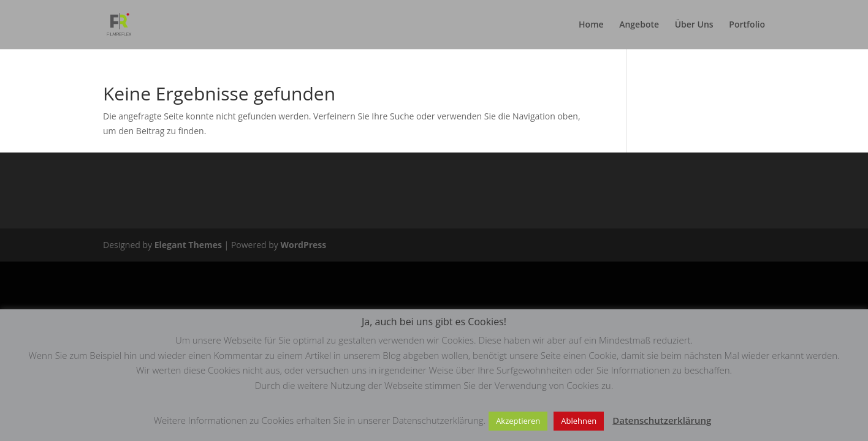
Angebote (639, 25)
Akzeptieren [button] (518, 421)
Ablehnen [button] (579, 421)
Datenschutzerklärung (662, 420)
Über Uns (694, 25)
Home (591, 25)
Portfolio (747, 25)
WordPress (303, 245)
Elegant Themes (188, 245)
